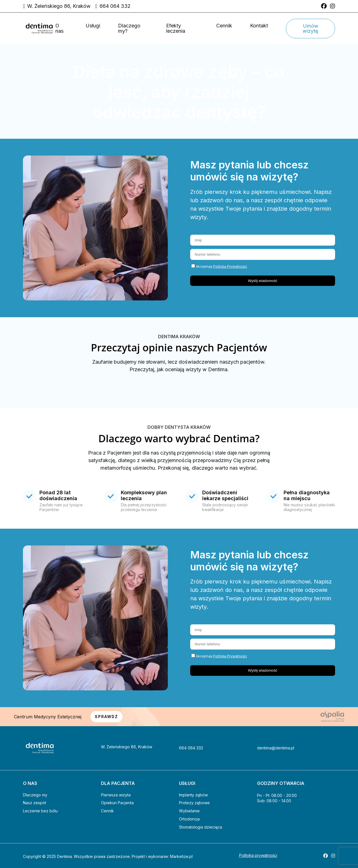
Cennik (224, 26)
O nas (59, 28)
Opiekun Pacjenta (117, 803)
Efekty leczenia (176, 28)
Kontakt (259, 26)
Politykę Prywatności (230, 266)
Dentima (64, 856)
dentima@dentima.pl (276, 748)
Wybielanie (189, 811)
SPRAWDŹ (106, 717)
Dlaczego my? (129, 28)
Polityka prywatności (258, 856)
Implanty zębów (193, 795)
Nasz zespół (34, 803)
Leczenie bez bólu (40, 811)
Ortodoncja (189, 819)
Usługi (93, 26)
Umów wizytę (310, 28)
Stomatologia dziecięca (201, 827)
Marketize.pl (181, 856)
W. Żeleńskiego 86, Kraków (59, 6)
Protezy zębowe (194, 803)
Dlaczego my (35, 795)
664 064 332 (115, 6)
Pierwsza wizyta (116, 795)
